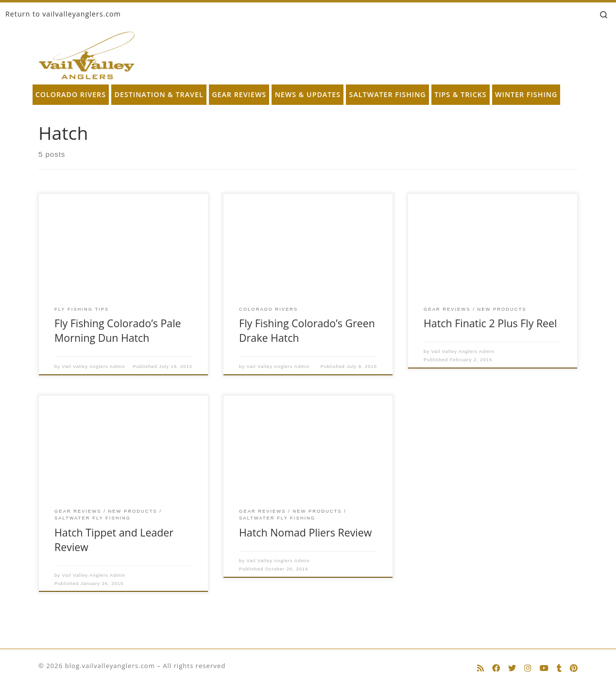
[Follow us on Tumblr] (559, 668)
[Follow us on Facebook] (496, 668)
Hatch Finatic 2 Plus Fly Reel (490, 323)
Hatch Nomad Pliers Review (305, 532)
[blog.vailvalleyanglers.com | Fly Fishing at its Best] (87, 53)
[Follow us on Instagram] (528, 668)
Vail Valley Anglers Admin (94, 367)
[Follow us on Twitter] (512, 668)
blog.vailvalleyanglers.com (110, 666)
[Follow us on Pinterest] (574, 668)
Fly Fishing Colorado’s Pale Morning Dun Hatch (118, 330)
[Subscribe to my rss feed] (480, 668)
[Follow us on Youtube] (544, 668)
